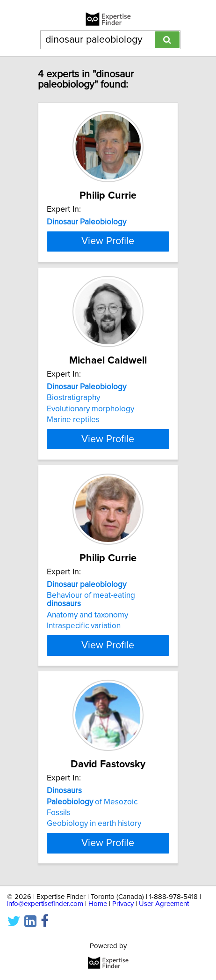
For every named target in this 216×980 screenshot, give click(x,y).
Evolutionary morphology (90, 450)
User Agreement (164, 962)
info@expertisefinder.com (45, 962)
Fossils (59, 862)
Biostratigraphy (73, 439)
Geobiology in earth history (94, 873)
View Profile (108, 282)
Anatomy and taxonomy (87, 665)
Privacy (123, 962)
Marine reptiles (73, 461)
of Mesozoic (92, 851)
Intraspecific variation (84, 676)
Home (98, 962)
